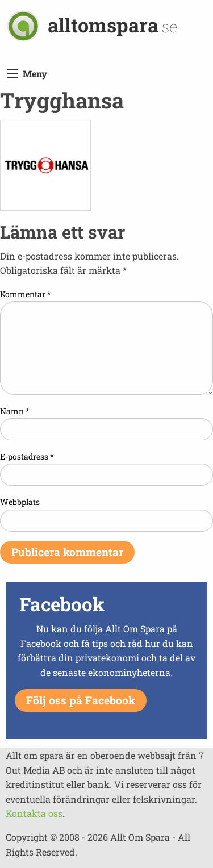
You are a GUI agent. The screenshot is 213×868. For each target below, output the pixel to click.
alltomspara (112, 25)
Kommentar (26, 294)
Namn (15, 411)
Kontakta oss (34, 813)
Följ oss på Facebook (81, 700)
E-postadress (27, 456)
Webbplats (20, 502)
